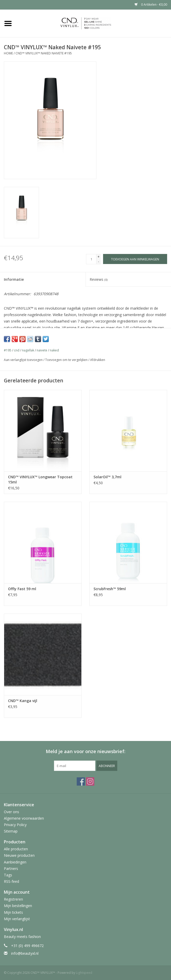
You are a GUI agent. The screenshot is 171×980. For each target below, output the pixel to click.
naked (54, 350)
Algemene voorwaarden (24, 818)
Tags (8, 875)
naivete (42, 350)
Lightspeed (84, 973)
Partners (11, 868)
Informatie (14, 279)
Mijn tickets (13, 912)
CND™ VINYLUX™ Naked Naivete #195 (44, 53)
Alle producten (16, 849)
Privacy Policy (15, 825)
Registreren (13, 899)
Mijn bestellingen (18, 906)
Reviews (99, 279)
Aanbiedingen (15, 862)
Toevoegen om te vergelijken (67, 360)
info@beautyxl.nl (25, 953)
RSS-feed (11, 881)
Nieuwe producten (19, 855)
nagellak (28, 350)
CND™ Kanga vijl (23, 701)
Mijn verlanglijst (17, 919)
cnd (17, 350)
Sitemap (11, 831)
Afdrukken (98, 360)
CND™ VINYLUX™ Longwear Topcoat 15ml (40, 479)
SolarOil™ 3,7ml (107, 477)
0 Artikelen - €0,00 (151, 5)
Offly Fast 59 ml (22, 589)
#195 (8, 350)
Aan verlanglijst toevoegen (23, 360)
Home (8, 53)
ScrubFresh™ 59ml (110, 589)
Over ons (11, 812)
